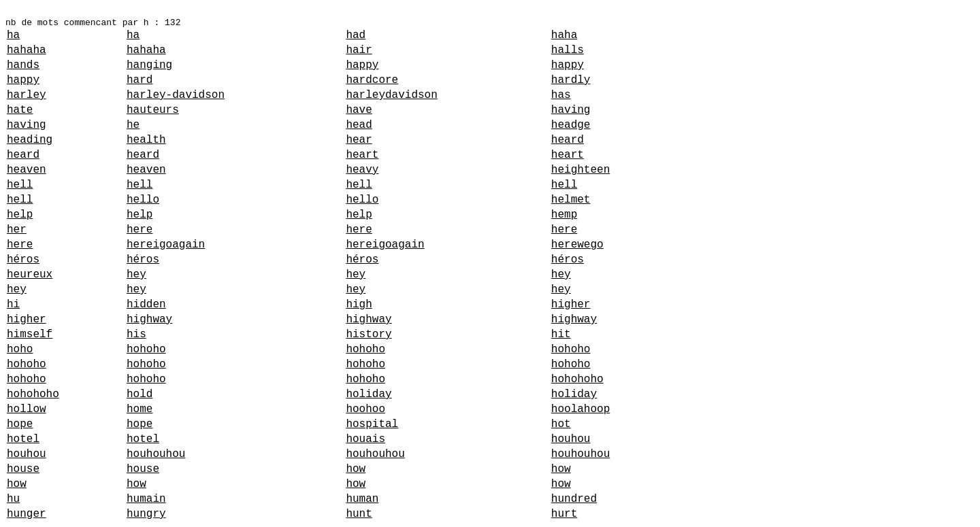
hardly (571, 80)
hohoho (146, 350)
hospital (372, 424)
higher (571, 305)
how (356, 469)
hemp (564, 215)
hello (143, 200)
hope (20, 424)
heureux (30, 275)
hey (136, 275)
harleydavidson (391, 95)
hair (359, 50)
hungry (146, 514)
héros (23, 260)
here (140, 230)
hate (20, 110)
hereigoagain (166, 245)
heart (362, 155)
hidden (146, 305)
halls (568, 50)
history (369, 335)
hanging (149, 65)
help (20, 215)
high (359, 305)
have (359, 110)
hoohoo (365, 409)
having (571, 110)
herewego (577, 245)
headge (571, 125)
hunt (359, 514)
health (146, 140)
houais (365, 439)
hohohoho (577, 379)
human (362, 499)
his (136, 335)
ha (13, 35)
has (561, 95)
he (133, 125)
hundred (574, 499)
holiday (369, 394)
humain (146, 499)
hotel (23, 439)
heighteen (581, 170)
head (359, 125)
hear (359, 140)
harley (27, 95)
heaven (27, 170)
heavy (362, 170)
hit (561, 335)
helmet (571, 200)
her (17, 230)
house (23, 469)
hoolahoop (581, 409)
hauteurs (153, 110)
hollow (27, 409)
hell (20, 185)
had (356, 35)
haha (564, 35)
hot (561, 424)
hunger (27, 514)
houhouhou (156, 454)
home (140, 409)
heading (30, 140)
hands (23, 65)
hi (13, 305)
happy (362, 65)
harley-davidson (176, 95)
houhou (571, 439)
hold (140, 394)
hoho (20, 350)
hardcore (372, 80)
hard (140, 80)
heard (568, 140)
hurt (564, 514)
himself (30, 335)
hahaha (27, 50)
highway (149, 320)
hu (13, 499)
